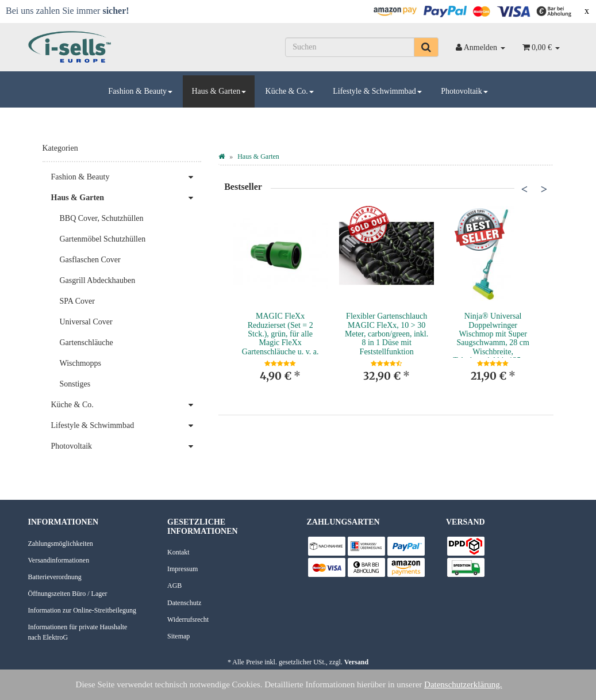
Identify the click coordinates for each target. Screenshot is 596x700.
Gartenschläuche (86, 343)
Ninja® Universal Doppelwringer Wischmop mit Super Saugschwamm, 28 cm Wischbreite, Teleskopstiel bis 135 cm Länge (493, 343)
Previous (524, 189)
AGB (174, 586)
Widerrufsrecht (188, 619)
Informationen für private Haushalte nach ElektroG (78, 632)
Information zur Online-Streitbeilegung (82, 610)
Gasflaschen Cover (90, 260)
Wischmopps (81, 363)
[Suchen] (350, 47)
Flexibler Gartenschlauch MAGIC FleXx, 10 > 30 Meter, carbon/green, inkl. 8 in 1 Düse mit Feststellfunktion (387, 334)
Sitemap (178, 636)
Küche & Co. (290, 91)
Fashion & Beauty (140, 91)
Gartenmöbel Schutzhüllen (103, 239)
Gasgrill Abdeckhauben (98, 280)
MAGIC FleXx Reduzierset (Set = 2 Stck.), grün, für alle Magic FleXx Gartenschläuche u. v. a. (280, 334)
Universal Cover (86, 322)
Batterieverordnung (55, 577)
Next (544, 189)
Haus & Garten (219, 91)
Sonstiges (75, 384)
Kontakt (178, 552)
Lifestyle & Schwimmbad (377, 91)
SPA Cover (77, 301)
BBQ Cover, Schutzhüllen (102, 218)
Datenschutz (184, 603)
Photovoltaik (464, 91)
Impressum (182, 569)
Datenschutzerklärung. (463, 684)
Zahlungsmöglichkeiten (61, 544)
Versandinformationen (59, 560)
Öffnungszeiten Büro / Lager (68, 594)
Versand (356, 662)
